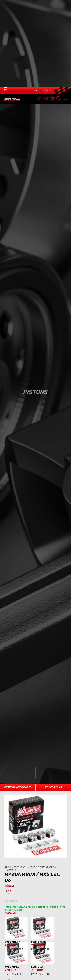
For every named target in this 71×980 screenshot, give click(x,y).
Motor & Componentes (42, 802)
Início (9, 802)
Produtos (21, 802)
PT (5, 3)
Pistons (11, 805)
